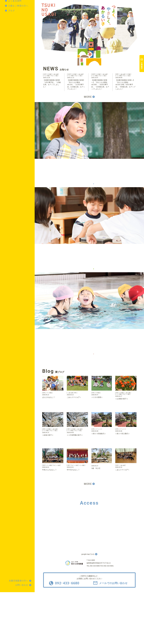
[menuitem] (20, 6)
